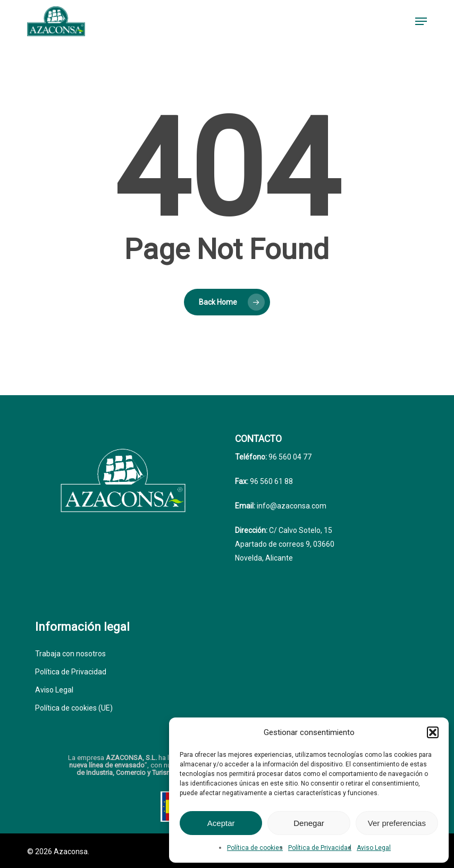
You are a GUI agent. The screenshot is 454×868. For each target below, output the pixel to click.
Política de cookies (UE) (74, 708)
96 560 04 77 (289, 457)
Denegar (309, 823)
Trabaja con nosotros (70, 654)
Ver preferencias (397, 823)
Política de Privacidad (320, 848)
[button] (433, 732)
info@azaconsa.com (291, 506)
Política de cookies (255, 848)
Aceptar (221, 823)
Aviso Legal (374, 848)
